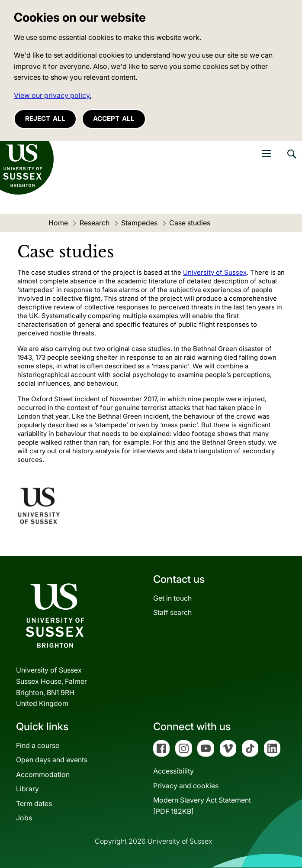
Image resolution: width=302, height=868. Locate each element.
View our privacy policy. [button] (53, 95)
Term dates (34, 803)
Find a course (38, 745)
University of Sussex (215, 272)
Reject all (45, 119)
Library (27, 789)
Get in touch (172, 598)
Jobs (24, 818)
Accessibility (173, 771)
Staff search (172, 612)
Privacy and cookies (186, 786)
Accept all (114, 119)
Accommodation (43, 774)
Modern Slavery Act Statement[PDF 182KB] (202, 806)
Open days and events (52, 760)
